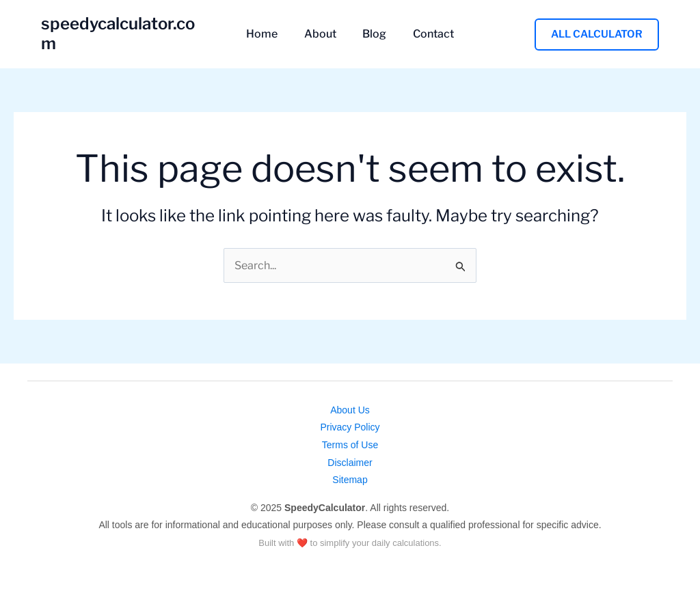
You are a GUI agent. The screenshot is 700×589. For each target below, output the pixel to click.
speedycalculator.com (125, 34)
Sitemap (350, 480)
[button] (597, 34)
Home (269, 34)
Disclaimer (350, 463)
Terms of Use (350, 445)
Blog (372, 34)
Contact (427, 34)
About (322, 34)
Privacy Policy (350, 427)
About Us (350, 410)
